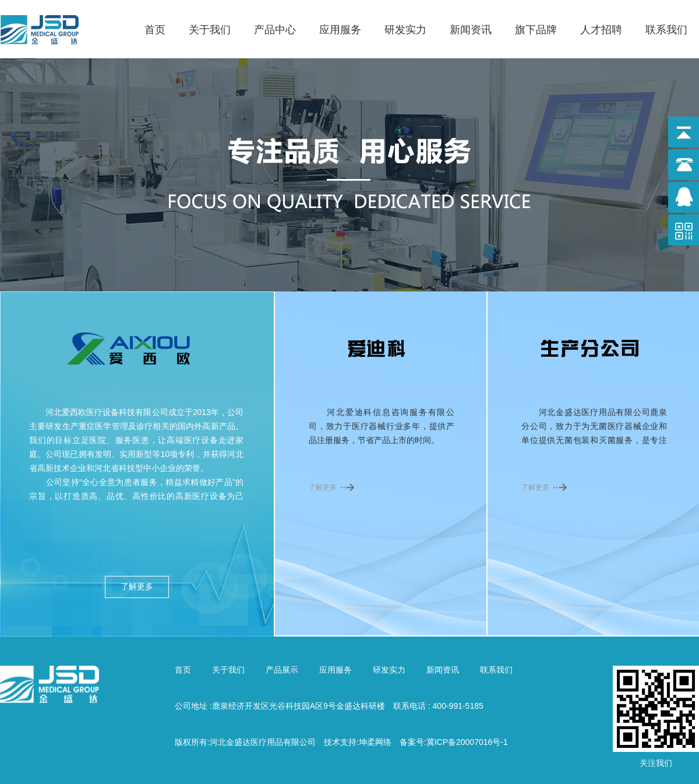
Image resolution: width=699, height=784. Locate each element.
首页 (155, 30)
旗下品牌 (536, 30)
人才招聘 (601, 30)
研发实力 (405, 30)
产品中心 (275, 30)
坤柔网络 (375, 742)
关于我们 (210, 30)
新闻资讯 (471, 30)
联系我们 (666, 30)
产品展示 (282, 670)
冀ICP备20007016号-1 (467, 742)
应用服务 (340, 30)
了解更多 (137, 587)
